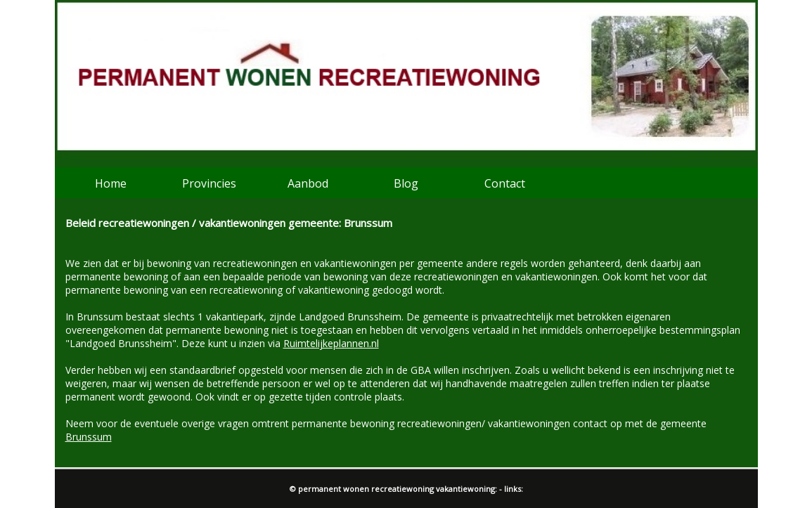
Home (111, 183)
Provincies (209, 183)
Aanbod (308, 183)
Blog (406, 183)
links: (514, 489)
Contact (505, 183)
